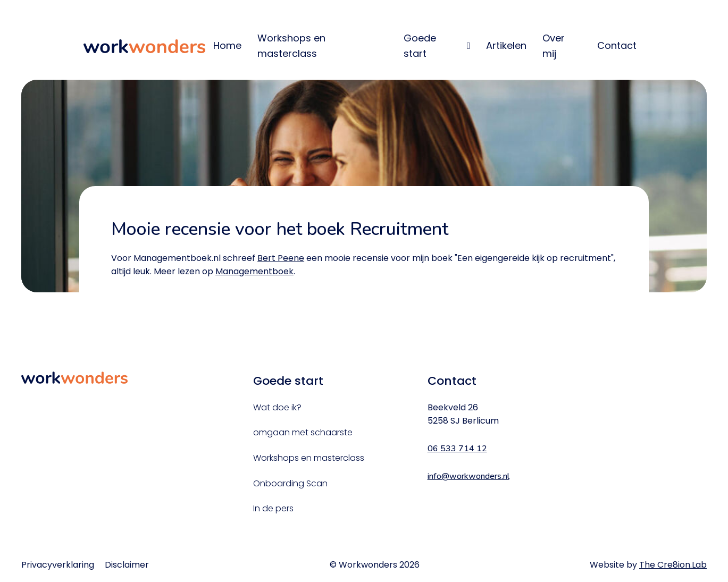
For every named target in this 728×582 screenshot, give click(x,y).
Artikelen (506, 45)
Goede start (420, 46)
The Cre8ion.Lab (673, 565)
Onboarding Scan (290, 483)
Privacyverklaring (58, 565)
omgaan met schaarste (303, 432)
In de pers (273, 508)
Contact (617, 45)
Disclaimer (127, 565)
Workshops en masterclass (291, 46)
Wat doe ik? (277, 407)
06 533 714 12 (457, 449)
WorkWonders (145, 46)
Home (227, 45)
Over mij (554, 46)
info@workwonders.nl (468, 476)
